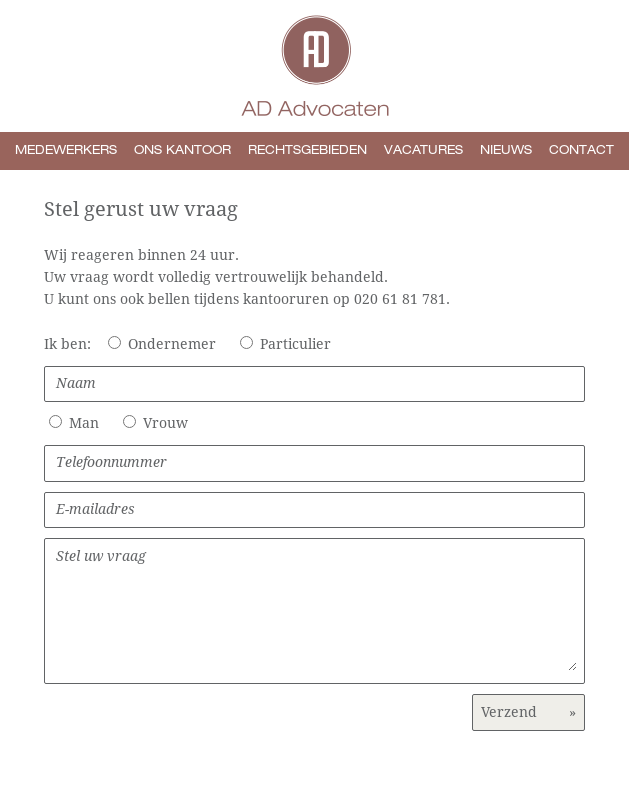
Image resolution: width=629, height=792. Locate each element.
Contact (581, 151)
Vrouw (165, 423)
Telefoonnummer (314, 462)
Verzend (528, 712)
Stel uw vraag (316, 609)
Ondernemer (172, 344)
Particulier (295, 344)
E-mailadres (314, 509)
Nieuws (506, 151)
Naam (314, 383)
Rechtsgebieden (307, 151)
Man (84, 423)
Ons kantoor (182, 151)
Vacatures (423, 151)
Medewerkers (66, 151)
